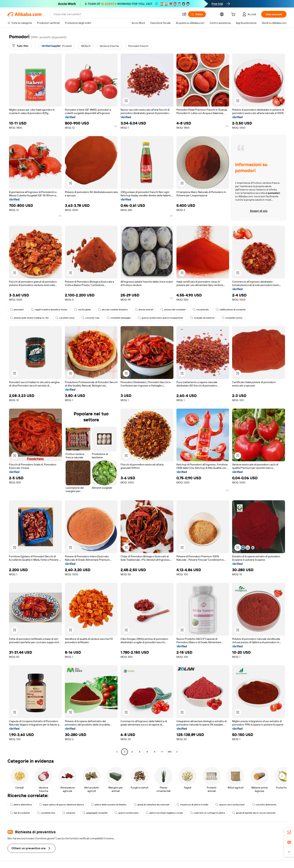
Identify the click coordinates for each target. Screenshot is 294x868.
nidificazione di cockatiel (231, 310)
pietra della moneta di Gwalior (109, 805)
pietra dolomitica (21, 805)
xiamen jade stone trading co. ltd (29, 318)
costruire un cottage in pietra (207, 813)
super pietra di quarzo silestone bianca (61, 805)
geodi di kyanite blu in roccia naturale (254, 813)
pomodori (17, 310)
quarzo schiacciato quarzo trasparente (160, 318)
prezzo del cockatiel (173, 310)
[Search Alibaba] (116, 14)
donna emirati (144, 310)
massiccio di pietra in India (192, 805)
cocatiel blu (201, 310)
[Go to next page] (177, 752)
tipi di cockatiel (20, 813)
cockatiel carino (232, 318)
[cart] (234, 15)
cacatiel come (65, 318)
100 (170, 752)
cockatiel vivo (46, 813)
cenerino (69, 813)
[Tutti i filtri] (20, 46)
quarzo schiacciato (127, 813)
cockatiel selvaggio (119, 318)
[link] (289, 832)
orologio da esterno (202, 318)
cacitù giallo (83, 310)
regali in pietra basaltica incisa (49, 310)
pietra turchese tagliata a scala (164, 813)
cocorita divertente (264, 805)
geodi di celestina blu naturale (151, 805)
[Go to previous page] (117, 752)
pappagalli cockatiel (95, 813)
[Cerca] (197, 14)
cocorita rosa (91, 318)
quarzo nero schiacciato (230, 805)
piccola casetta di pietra (113, 310)
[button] (184, 14)
